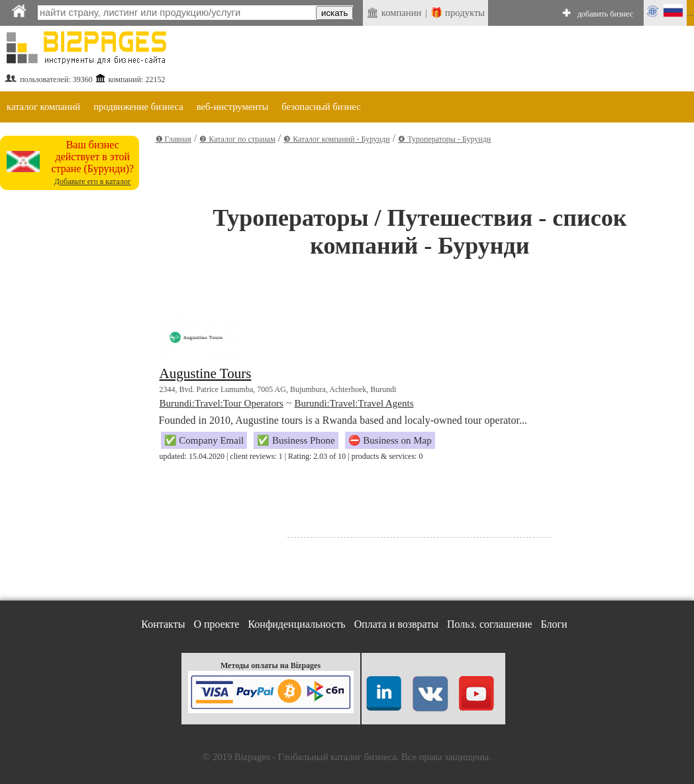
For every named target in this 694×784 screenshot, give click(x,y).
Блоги (554, 624)
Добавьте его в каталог (93, 181)
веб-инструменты (233, 107)
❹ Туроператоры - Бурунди (444, 139)
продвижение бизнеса (138, 107)
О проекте (216, 624)
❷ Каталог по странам (237, 139)
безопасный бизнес (321, 107)
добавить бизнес (605, 14)
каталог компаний (43, 107)
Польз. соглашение (490, 624)
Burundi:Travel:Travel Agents (354, 403)
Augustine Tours (206, 373)
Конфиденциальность (296, 624)
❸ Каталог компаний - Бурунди (337, 139)
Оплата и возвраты (396, 624)
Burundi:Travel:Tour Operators (222, 403)
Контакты (163, 624)
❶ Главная (173, 139)
